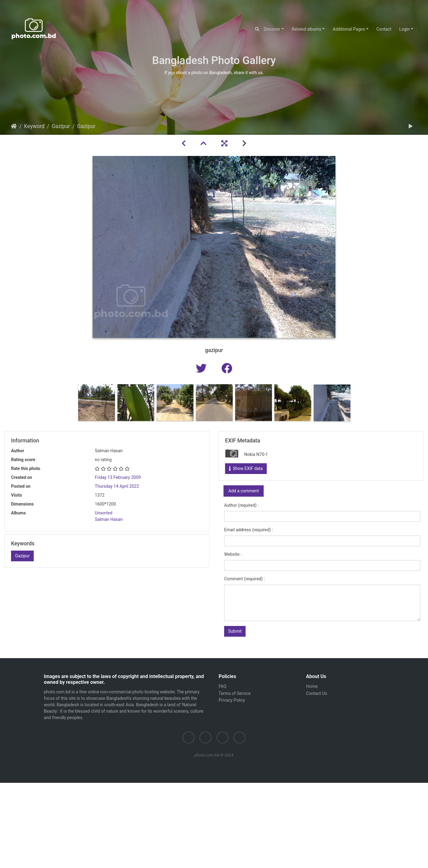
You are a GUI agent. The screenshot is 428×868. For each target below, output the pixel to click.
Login (405, 29)
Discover (272, 29)
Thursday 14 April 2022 (117, 486)
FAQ (222, 686)
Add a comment (244, 491)
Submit (235, 631)
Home (14, 126)
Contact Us (317, 693)
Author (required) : (241, 505)
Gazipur (61, 126)
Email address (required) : (248, 530)
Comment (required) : (244, 579)
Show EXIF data (246, 468)
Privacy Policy (232, 700)
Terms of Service (235, 693)
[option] (97, 403)
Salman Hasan (109, 519)
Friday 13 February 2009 (118, 477)
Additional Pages (349, 29)
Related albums (306, 29)
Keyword (34, 126)
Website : (233, 554)
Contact (384, 29)
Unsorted (103, 513)
